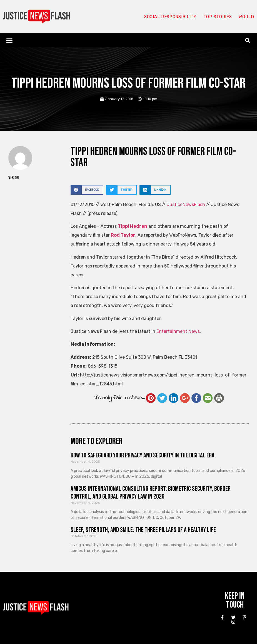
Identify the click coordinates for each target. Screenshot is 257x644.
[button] (9, 40)
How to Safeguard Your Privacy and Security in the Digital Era (143, 455)
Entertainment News (178, 331)
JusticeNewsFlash (186, 205)
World (246, 17)
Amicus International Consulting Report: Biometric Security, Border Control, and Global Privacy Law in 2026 (151, 493)
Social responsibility (170, 17)
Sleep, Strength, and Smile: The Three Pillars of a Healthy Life (143, 530)
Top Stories (218, 17)
